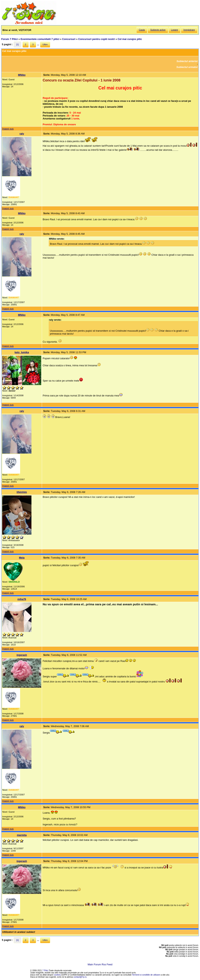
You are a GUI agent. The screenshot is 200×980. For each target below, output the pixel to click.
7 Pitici (45, 971)
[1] (17, 44)
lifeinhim (22, 492)
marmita (22, 835)
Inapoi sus (8, 129)
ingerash (22, 655)
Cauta (142, 30)
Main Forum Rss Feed (100, 964)
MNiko (22, 75)
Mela (22, 558)
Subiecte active (158, 30)
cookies (57, 975)
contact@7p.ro (80, 977)
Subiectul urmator (187, 67)
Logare (175, 30)
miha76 (22, 599)
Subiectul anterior (187, 61)
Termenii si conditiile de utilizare (146, 975)
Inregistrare (189, 30)
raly (22, 134)
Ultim (45, 44)
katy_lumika (22, 352)
